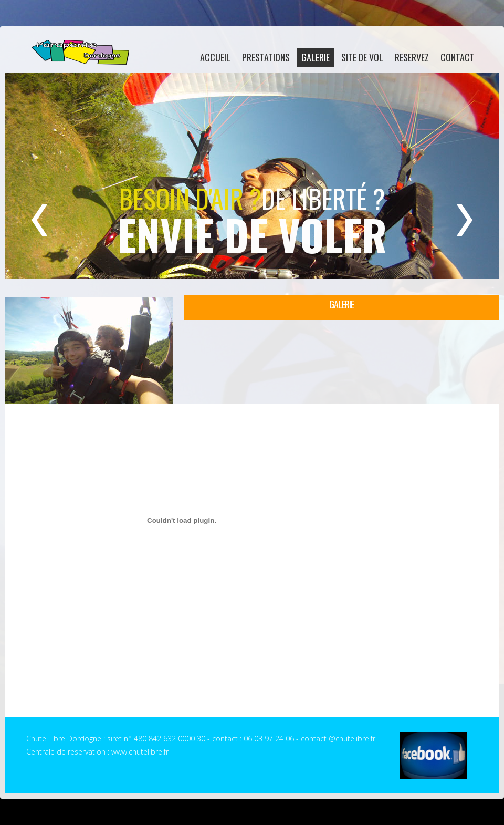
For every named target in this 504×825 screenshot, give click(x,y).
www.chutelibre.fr (140, 752)
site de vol (362, 57)
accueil (215, 57)
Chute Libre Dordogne (80, 52)
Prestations (266, 57)
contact (458, 57)
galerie (316, 57)
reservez (412, 57)
